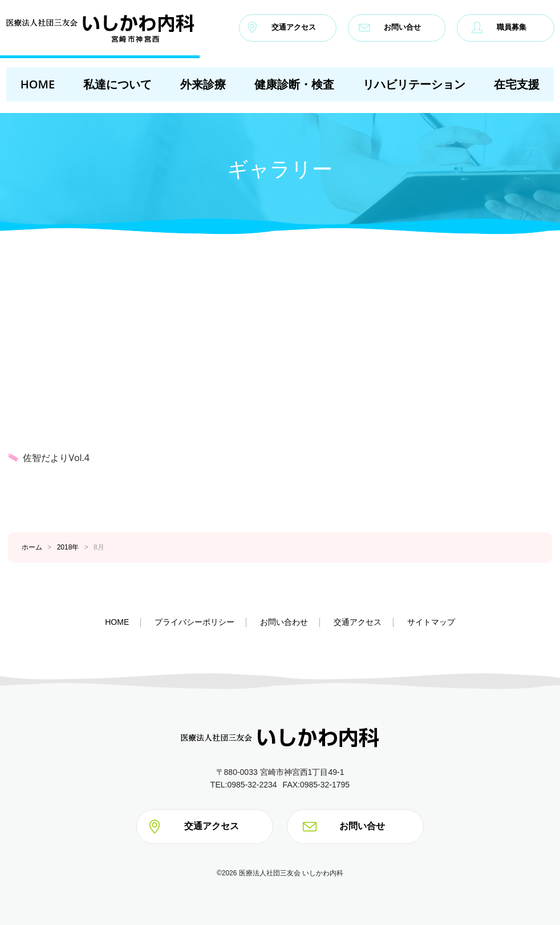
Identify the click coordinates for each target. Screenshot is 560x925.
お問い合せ (390, 27)
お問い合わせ (284, 622)
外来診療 (203, 84)
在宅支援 (517, 84)
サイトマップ (431, 622)
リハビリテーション (414, 84)
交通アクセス (281, 27)
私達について (117, 84)
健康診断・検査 (294, 84)
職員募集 (499, 27)
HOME (38, 84)
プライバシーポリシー (194, 622)
